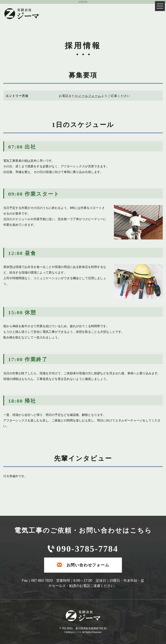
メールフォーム (90, 96)
